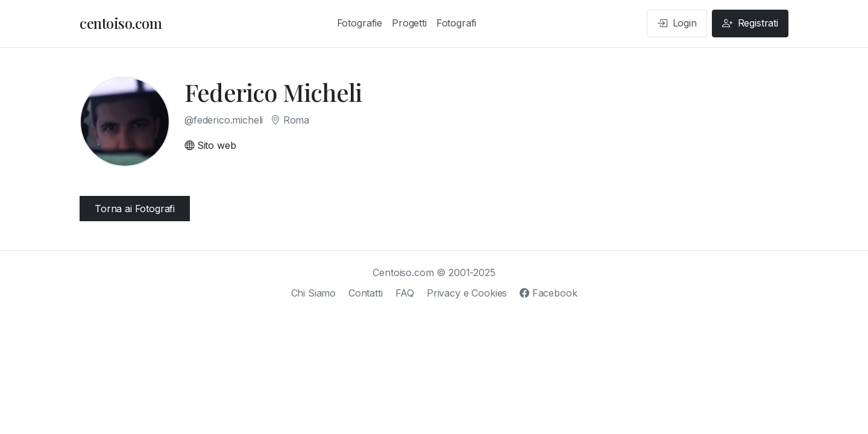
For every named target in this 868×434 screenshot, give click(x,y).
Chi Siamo (314, 293)
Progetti (409, 23)
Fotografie (360, 23)
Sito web (210, 145)
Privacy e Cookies (467, 293)
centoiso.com (121, 23)
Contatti (366, 293)
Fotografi (457, 23)
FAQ (405, 293)
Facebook (548, 293)
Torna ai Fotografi (135, 209)
